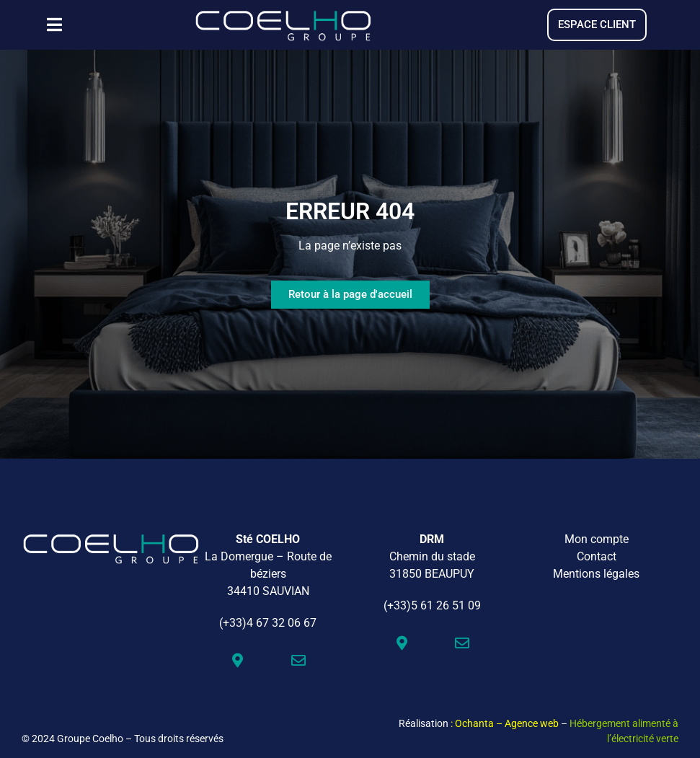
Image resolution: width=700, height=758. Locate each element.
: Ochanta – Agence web (505, 723)
